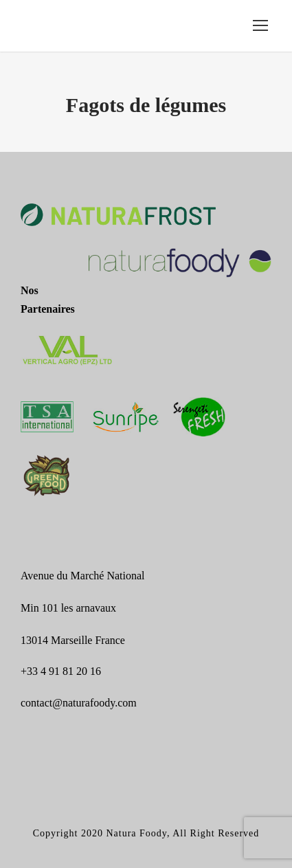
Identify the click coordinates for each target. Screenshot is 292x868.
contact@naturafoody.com (79, 703)
